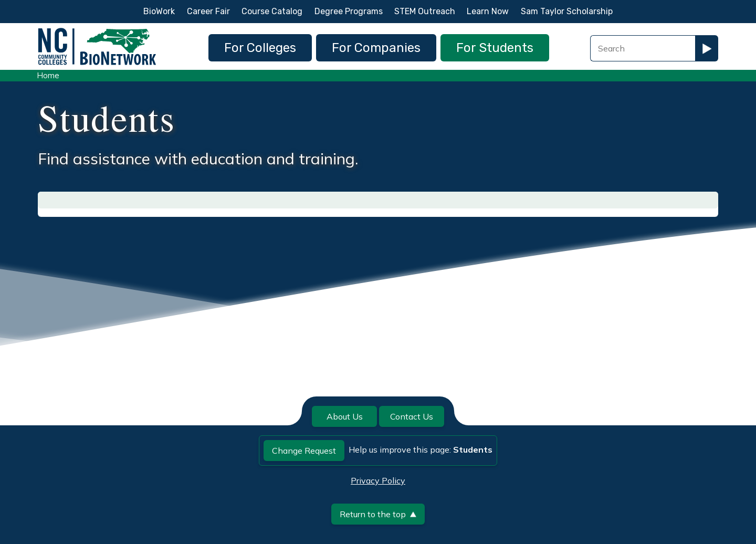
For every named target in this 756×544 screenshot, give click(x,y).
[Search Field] (643, 48)
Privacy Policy (378, 480)
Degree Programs (349, 11)
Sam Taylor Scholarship (567, 11)
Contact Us (412, 416)
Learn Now (488, 11)
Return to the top (378, 514)
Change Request (304, 451)
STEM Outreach (425, 11)
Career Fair (208, 11)
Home (48, 75)
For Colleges (260, 48)
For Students (495, 48)
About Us (345, 416)
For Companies (376, 48)
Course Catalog (272, 11)
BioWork (159, 11)
